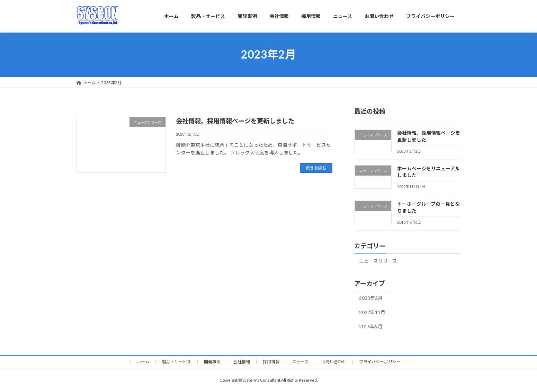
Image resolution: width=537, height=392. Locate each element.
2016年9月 (371, 326)
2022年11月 (372, 312)
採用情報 (271, 362)
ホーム (143, 362)
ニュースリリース (378, 261)
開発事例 (212, 362)
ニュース (300, 362)
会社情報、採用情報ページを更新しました (235, 121)
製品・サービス (177, 362)
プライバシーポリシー (380, 362)
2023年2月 (371, 298)
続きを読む (316, 168)
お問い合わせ (334, 362)
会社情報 (242, 362)
